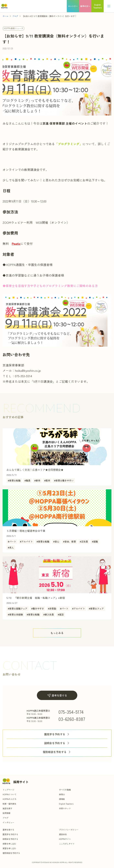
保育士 (62, 794)
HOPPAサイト (65, 839)
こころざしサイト (67, 844)
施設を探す (7, 808)
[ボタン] (57, 633)
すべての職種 (65, 790)
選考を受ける (57, 695)
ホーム (5, 16)
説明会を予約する (57, 743)
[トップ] (4, 6)
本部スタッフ (65, 808)
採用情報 (6, 813)
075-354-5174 (71, 712)
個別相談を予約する (57, 752)
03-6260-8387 (72, 719)
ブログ (15, 16)
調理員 (62, 799)
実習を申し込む (9, 848)
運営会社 (63, 834)
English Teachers (66, 804)
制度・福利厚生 (9, 804)
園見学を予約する (57, 734)
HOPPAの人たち (9, 799)
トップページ (8, 790)
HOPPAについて (9, 794)
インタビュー (8, 822)
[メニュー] (109, 6)
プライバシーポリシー (69, 830)
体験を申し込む (9, 844)
